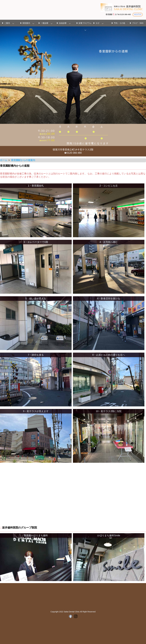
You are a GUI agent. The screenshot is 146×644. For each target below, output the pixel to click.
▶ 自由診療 (62, 23)
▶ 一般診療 (43, 23)
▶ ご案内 (6, 23)
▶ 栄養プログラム (84, 23)
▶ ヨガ (96, 23)
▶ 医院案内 (25, 23)
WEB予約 (137, 14)
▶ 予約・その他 (118, 23)
